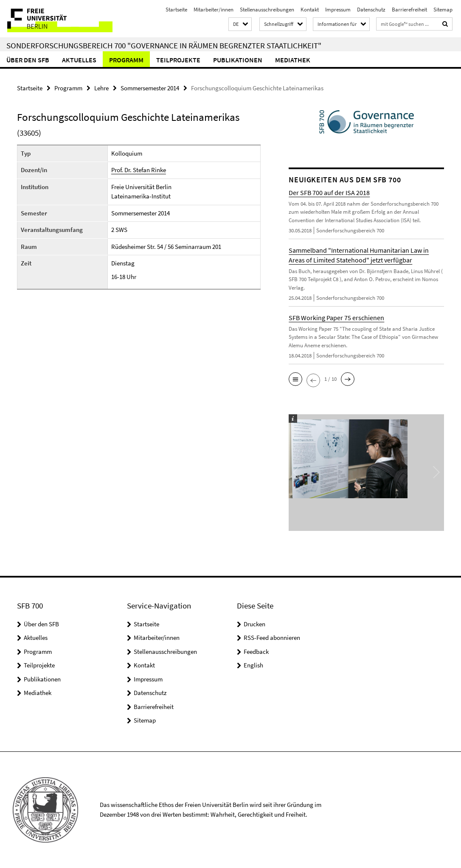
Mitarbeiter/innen (214, 10)
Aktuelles (79, 60)
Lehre (101, 88)
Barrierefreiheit (409, 10)
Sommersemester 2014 (150, 88)
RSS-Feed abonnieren (272, 638)
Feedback (256, 652)
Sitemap (443, 10)
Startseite (176, 10)
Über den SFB (28, 60)
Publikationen (238, 60)
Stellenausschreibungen (267, 10)
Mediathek (293, 60)
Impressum (338, 10)
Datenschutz (371, 10)
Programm (126, 60)
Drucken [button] (254, 624)
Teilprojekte (178, 60)
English (253, 665)
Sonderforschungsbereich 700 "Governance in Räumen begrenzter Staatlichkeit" (164, 45)
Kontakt (310, 10)
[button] (240, 24)
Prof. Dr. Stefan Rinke (139, 170)
